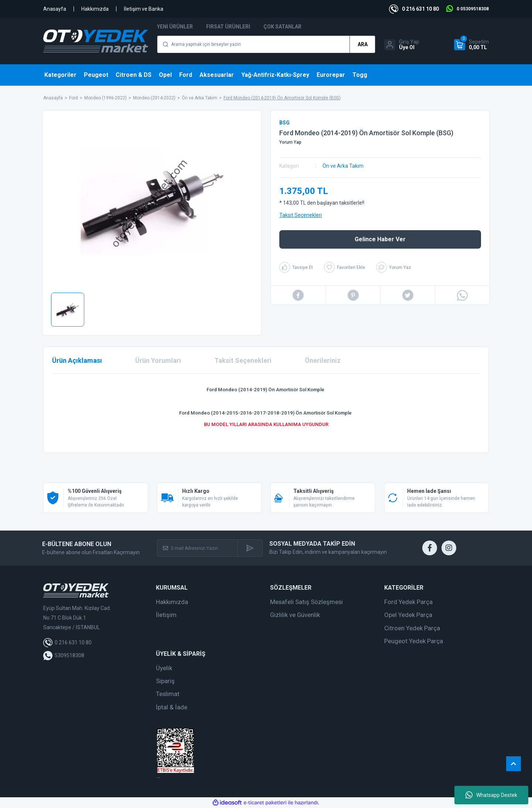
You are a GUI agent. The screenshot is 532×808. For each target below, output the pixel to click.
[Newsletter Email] (198, 548)
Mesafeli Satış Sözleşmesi (306, 602)
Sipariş (165, 681)
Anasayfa (55, 9)
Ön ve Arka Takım (343, 166)
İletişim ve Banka (144, 9)
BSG (284, 123)
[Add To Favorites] (345, 267)
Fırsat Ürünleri (228, 27)
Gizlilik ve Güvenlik (295, 615)
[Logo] (96, 41)
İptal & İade (172, 707)
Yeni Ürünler (175, 27)
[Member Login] (402, 45)
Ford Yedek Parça (408, 602)
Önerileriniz (323, 360)
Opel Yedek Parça (408, 615)
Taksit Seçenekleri (301, 215)
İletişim (166, 615)
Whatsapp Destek (491, 795)
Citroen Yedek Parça (412, 628)
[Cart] (471, 45)
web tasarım (158, 778)
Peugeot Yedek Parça (414, 641)
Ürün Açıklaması (77, 360)
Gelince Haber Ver (380, 239)
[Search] (266, 44)
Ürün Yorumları (158, 360)
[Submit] (250, 548)
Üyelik (164, 668)
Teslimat (168, 694)
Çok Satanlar (282, 27)
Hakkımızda (95, 9)
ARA (363, 44)
